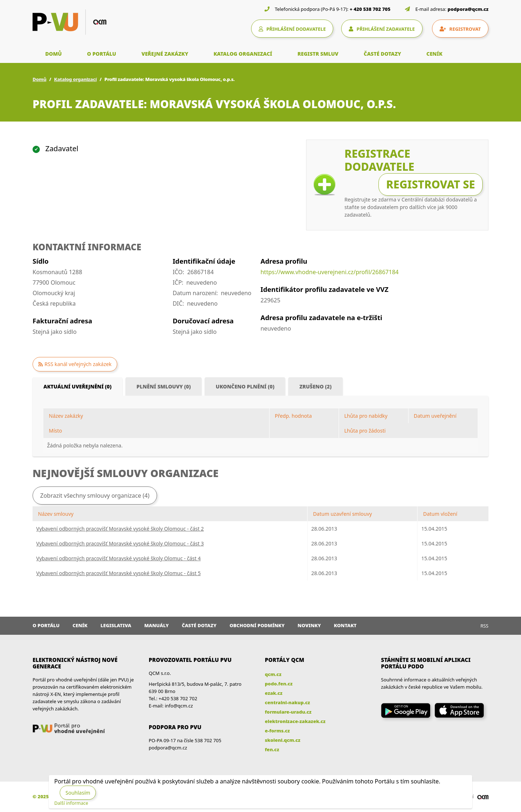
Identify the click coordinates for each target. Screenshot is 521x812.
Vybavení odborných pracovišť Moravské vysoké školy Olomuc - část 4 (118, 558)
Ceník (80, 625)
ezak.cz (274, 693)
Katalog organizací (75, 79)
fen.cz (272, 749)
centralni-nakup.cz (287, 702)
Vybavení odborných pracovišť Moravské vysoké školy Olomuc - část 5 (118, 573)
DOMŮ (54, 54)
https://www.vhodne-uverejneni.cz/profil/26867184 (330, 272)
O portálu (46, 625)
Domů (39, 79)
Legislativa (116, 625)
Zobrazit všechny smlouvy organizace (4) (95, 496)
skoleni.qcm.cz (283, 740)
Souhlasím (78, 793)
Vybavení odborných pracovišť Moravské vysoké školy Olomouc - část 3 (120, 543)
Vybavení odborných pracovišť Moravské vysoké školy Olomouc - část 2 (120, 529)
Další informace (71, 803)
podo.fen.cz (279, 684)
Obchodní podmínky (257, 625)
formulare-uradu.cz (288, 712)
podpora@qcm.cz (468, 9)
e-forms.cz (277, 731)
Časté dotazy (199, 625)
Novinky (309, 625)
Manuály (157, 625)
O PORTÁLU (102, 54)
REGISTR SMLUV (318, 54)
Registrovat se (431, 184)
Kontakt (345, 625)
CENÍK (435, 54)
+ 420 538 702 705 (370, 9)
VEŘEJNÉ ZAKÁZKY (165, 54)
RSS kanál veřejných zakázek (78, 364)
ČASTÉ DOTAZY (382, 54)
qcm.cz (273, 674)
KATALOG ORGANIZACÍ (243, 54)
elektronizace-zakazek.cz (295, 721)
